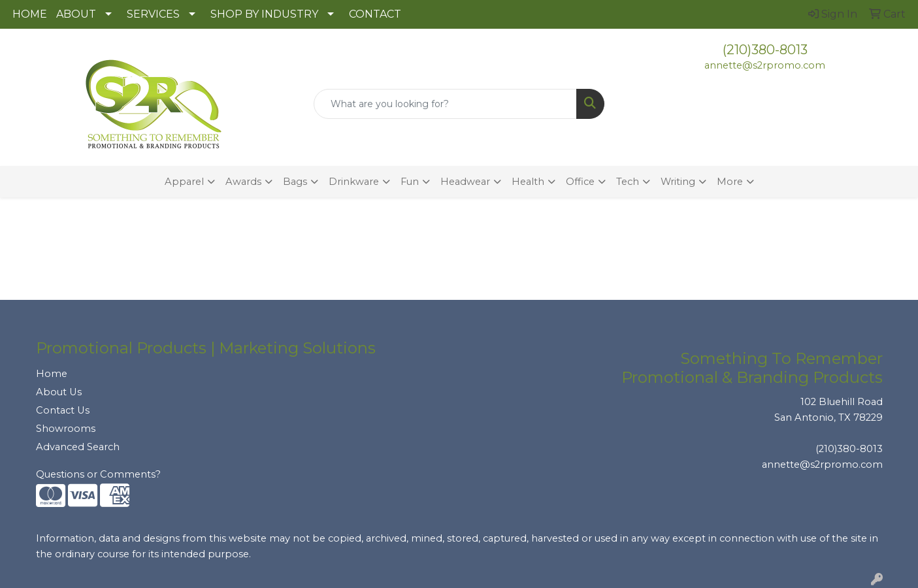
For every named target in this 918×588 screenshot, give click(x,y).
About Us (59, 392)
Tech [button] (628, 182)
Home (52, 374)
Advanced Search (78, 447)
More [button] (730, 182)
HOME (30, 14)
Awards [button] (243, 182)
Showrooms (66, 429)
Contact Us (63, 410)
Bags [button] (295, 182)
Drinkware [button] (354, 182)
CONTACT (375, 14)
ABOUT (76, 14)
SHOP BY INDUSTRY (264, 14)
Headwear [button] (465, 182)
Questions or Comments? (98, 474)
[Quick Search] (445, 104)
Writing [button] (678, 182)
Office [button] (580, 182)
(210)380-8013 (765, 50)
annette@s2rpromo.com (765, 65)
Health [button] (528, 182)
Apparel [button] (184, 182)
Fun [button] (410, 182)
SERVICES (153, 14)
